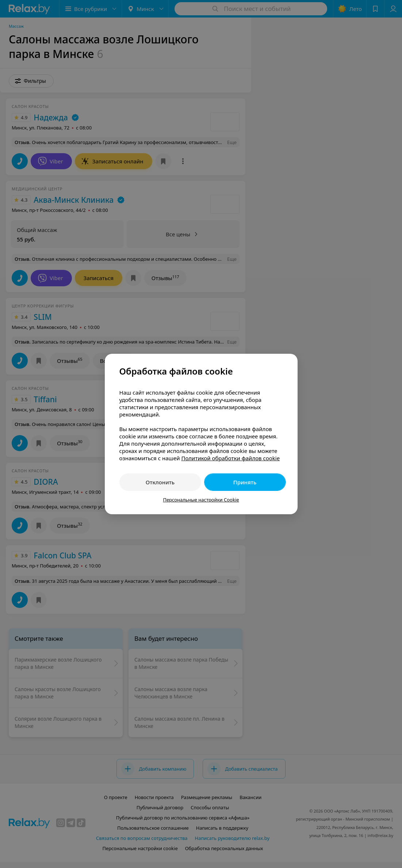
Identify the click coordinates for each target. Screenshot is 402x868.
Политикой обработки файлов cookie (230, 458)
